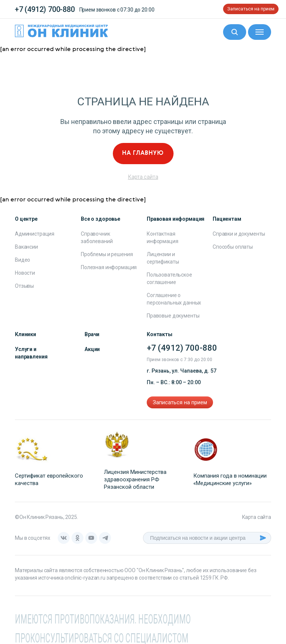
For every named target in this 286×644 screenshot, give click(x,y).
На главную (143, 153)
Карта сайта (143, 177)
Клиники (26, 334)
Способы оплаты (233, 247)
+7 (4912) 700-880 (45, 9)
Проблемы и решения (107, 254)
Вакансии (26, 247)
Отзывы (24, 286)
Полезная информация (109, 267)
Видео (23, 260)
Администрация (35, 234)
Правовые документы (173, 316)
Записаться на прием (251, 9)
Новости (25, 273)
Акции (92, 349)
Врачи (92, 334)
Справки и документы (239, 234)
